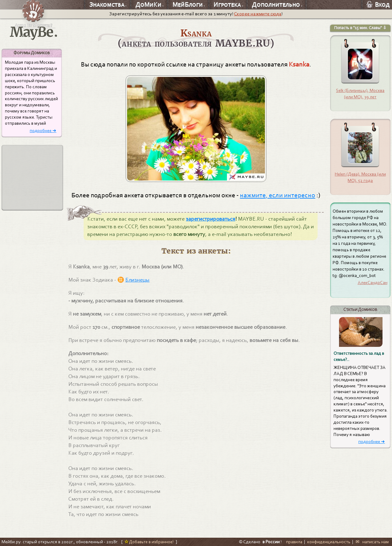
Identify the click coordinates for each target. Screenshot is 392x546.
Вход (378, 5)
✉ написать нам (372, 542)
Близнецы (137, 280)
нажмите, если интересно (277, 195)
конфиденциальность (329, 542)
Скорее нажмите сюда (258, 14)
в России (271, 542)
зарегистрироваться (211, 219)
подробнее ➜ (43, 131)
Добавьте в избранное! (149, 542)
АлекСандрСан (373, 282)
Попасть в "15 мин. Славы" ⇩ (360, 28)
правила (294, 542)
